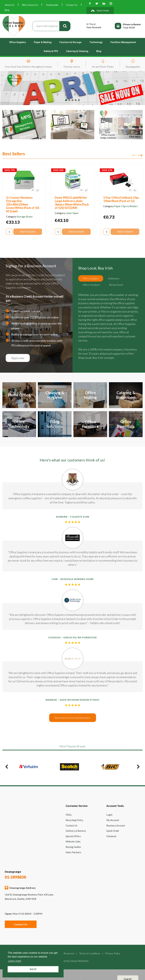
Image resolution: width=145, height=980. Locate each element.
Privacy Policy (113, 953)
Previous (135, 155)
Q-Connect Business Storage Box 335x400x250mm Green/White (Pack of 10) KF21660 (23, 204)
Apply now (18, 358)
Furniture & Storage (70, 42)
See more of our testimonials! (73, 718)
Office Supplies (18, 42)
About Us (10, 5)
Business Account (116, 825)
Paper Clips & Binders (126, 206)
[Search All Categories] (51, 26)
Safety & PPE (51, 51)
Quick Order (113, 831)
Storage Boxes (25, 216)
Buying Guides (73, 847)
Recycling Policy (74, 820)
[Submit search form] (65, 26)
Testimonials (52, 5)
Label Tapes (72, 213)
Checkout (111, 836)
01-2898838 (15, 877)
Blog (7, 10)
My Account (113, 820)
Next (140, 155)
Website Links (73, 841)
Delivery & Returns (76, 831)
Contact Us (72, 5)
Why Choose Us (30, 5)
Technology (96, 42)
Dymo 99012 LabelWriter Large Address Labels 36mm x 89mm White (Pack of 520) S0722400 (72, 203)
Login (109, 815)
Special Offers (73, 836)
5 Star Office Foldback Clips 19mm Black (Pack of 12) (121, 199)
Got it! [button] (33, 969)
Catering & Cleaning (77, 51)
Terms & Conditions (90, 953)
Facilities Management (123, 42)
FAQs (69, 815)
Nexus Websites (80, 961)
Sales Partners (73, 852)
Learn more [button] (15, 961)
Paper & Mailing (43, 42)
